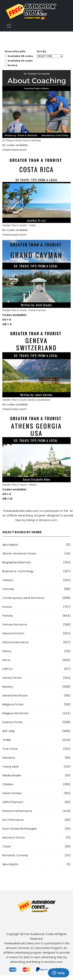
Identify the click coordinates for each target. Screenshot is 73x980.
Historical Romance (15, 642)
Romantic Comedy (15, 855)
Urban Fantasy (12, 793)
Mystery (8, 687)
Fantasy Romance (15, 625)
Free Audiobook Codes (39, 934)
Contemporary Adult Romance (23, 598)
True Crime (10, 749)
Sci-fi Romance (13, 820)
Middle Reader (12, 775)
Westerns (9, 758)
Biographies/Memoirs (17, 562)
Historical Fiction (13, 633)
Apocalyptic (10, 545)
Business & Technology (18, 571)
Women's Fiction (14, 838)
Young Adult (11, 767)
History (7, 651)
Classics (8, 580)
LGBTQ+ (8, 669)
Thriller (7, 740)
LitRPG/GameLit (13, 802)
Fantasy (8, 616)
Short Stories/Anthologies (20, 829)
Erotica (7, 607)
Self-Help (9, 731)
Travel (7, 846)
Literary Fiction (12, 678)
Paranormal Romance (17, 811)
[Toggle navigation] (9, 26)
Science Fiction (13, 722)
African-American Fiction (19, 553)
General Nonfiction (15, 696)
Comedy (8, 589)
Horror (6, 660)
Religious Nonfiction (16, 713)
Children (8, 784)
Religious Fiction (13, 704)
